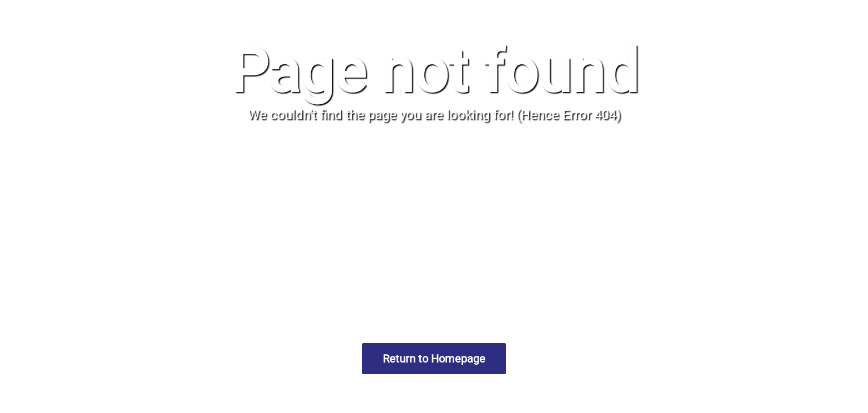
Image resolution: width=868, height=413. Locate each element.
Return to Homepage (434, 359)
